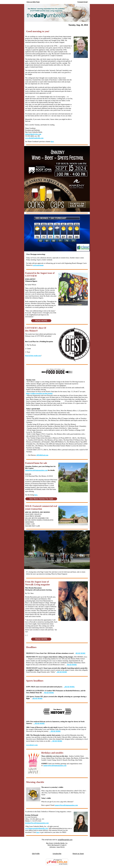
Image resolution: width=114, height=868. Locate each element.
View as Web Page (33, 2)
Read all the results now (33, 356)
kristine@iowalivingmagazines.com (37, 823)
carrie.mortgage (38, 265)
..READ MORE (62, 672)
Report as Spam (78, 854)
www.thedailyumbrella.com (34, 138)
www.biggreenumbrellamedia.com (37, 828)
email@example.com (65, 840)
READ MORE (81, 653)
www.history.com (32, 745)
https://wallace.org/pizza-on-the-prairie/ (39, 393)
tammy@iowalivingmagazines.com (55, 766)
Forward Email (82, 2)
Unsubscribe (57, 854)
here (52, 142)
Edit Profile (36, 854)
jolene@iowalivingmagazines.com (36, 470)
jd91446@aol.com (42, 455)
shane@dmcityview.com (33, 134)
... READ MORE (39, 723)
